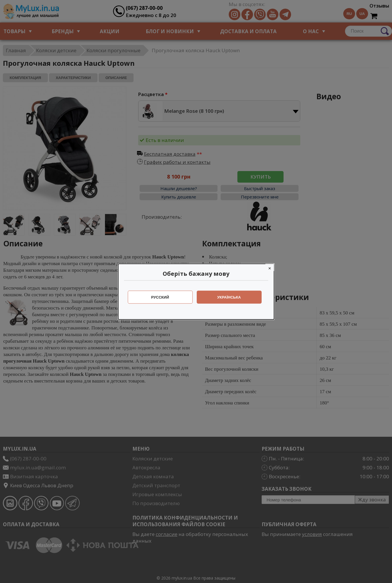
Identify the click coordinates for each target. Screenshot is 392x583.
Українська (229, 297)
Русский (160, 297)
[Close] (270, 267)
